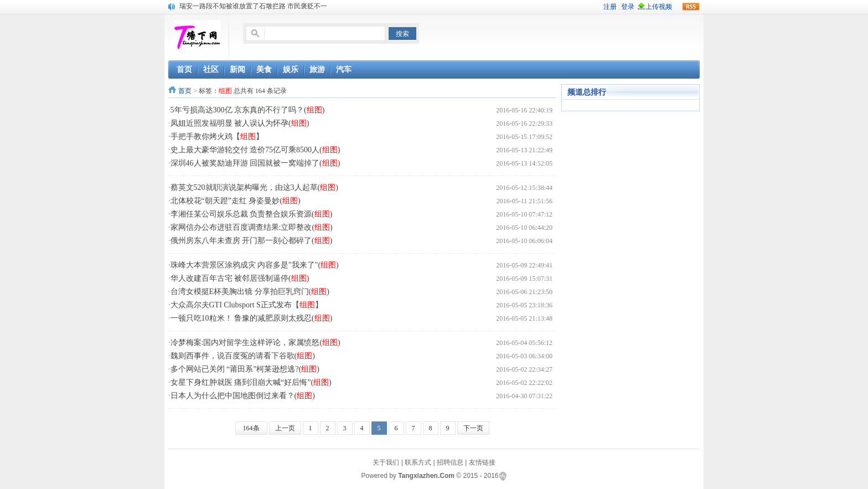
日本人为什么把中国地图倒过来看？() (243, 396)
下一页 (473, 428)
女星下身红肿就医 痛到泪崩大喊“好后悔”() (251, 382)
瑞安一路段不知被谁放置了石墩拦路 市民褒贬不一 (253, 6)
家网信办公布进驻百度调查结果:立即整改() (252, 227)
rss (691, 7)
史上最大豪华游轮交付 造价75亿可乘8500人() (255, 150)
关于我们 (386, 462)
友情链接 (482, 462)
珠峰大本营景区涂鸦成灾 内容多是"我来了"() (255, 265)
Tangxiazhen (418, 476)
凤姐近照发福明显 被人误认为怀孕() (240, 123)
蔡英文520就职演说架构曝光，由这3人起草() (254, 187)
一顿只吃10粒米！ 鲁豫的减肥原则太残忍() (252, 318)
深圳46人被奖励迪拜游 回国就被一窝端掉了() (255, 163)
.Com (446, 476)
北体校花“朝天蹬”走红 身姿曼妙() (236, 201)
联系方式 (418, 462)
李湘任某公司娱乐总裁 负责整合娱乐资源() (252, 214)
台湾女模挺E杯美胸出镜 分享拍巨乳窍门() (250, 292)
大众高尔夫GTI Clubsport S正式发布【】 (247, 305)
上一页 (285, 428)
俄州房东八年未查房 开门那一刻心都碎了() (252, 241)
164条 (251, 428)
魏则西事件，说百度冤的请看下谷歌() (243, 356)
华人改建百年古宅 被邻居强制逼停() (240, 278)
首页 (185, 91)
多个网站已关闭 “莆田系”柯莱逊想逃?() (245, 369)
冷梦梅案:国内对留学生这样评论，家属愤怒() (255, 343)
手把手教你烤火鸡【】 (217, 137)
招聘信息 (450, 462)
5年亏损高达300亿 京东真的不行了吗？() (248, 110)
